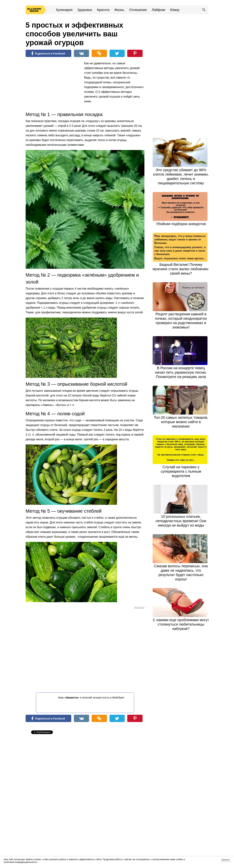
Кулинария (64, 10)
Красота (103, 10)
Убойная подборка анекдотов (181, 224)
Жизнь (119, 10)
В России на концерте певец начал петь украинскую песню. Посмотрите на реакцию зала (181, 372)
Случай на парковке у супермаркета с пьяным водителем (181, 471)
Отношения (138, 10)
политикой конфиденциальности (20, 862)
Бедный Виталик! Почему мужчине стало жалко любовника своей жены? (181, 269)
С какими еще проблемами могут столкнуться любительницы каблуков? (181, 624)
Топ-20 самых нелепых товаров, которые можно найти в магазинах (181, 422)
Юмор (175, 10)
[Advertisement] (53, 85)
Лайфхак (158, 10)
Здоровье (85, 10)
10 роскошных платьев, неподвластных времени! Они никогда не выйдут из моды (181, 521)
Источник (139, 607)
